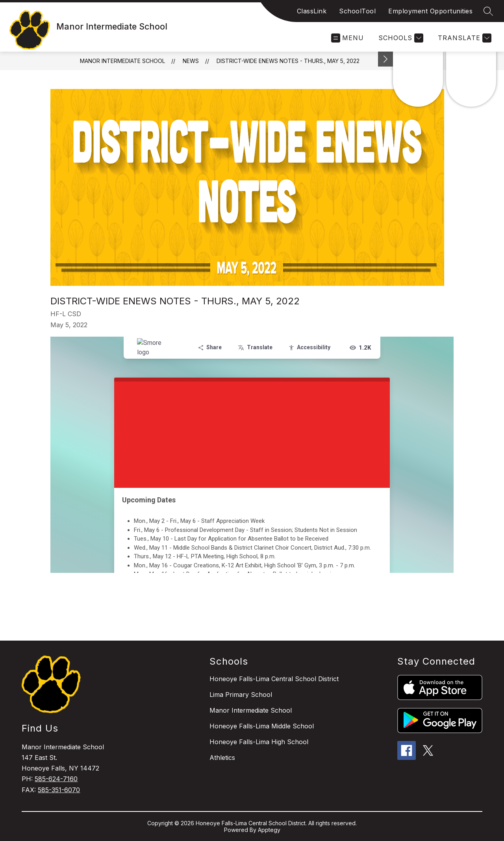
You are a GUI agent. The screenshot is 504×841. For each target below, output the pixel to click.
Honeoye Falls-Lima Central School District (274, 679)
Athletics (222, 758)
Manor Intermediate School (122, 61)
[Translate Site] (464, 38)
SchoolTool (357, 11)
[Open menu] (347, 38)
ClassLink (312, 11)
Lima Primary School (241, 695)
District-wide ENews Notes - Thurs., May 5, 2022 (288, 61)
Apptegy (269, 830)
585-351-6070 (59, 790)
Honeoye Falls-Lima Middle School (262, 726)
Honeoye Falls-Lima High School (259, 742)
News (191, 61)
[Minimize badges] (385, 59)
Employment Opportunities (430, 11)
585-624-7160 (56, 779)
